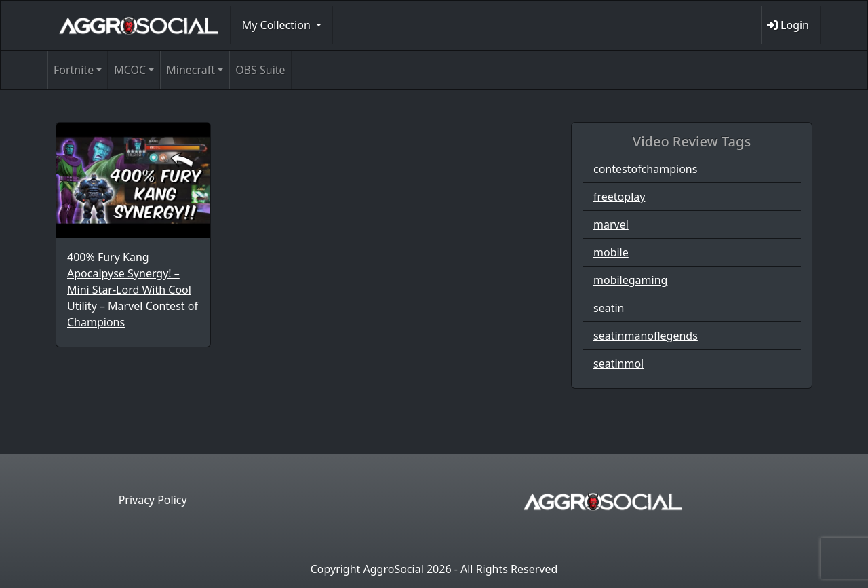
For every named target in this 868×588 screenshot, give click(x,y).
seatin (609, 308)
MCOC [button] (130, 70)
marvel (611, 224)
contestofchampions (645, 169)
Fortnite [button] (74, 70)
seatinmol (618, 364)
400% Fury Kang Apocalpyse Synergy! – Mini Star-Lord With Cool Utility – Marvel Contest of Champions (133, 290)
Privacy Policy (153, 500)
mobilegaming (630, 280)
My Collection (278, 25)
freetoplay (619, 197)
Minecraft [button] (191, 70)
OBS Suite (260, 70)
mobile (611, 252)
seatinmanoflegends (646, 336)
